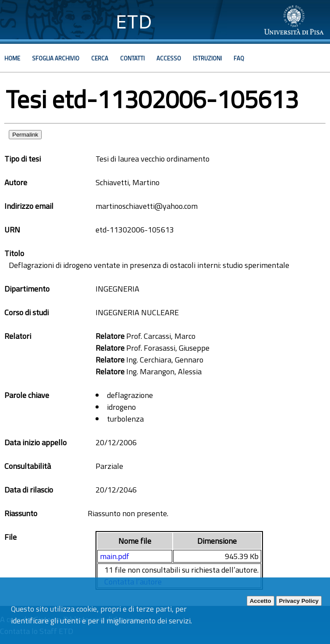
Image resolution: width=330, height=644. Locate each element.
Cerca (100, 58)
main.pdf (115, 556)
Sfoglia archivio (56, 58)
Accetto (261, 601)
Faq (239, 58)
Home (12, 58)
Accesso (169, 58)
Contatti (132, 58)
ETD (134, 22)
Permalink (25, 135)
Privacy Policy (299, 601)
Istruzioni (207, 58)
